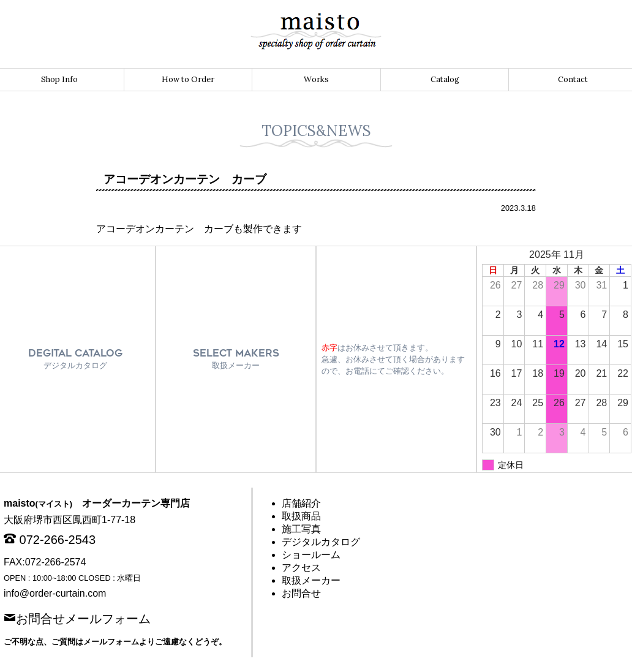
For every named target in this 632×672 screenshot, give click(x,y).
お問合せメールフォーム (83, 617)
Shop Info (59, 79)
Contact (573, 79)
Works (316, 79)
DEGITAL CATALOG (75, 359)
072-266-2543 (58, 540)
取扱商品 (301, 516)
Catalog (445, 79)
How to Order (188, 79)
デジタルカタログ (321, 542)
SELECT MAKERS (236, 359)
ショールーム (311, 555)
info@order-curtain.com (55, 593)
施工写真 (301, 529)
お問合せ (301, 593)
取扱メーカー (311, 580)
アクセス (301, 568)
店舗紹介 (301, 503)
